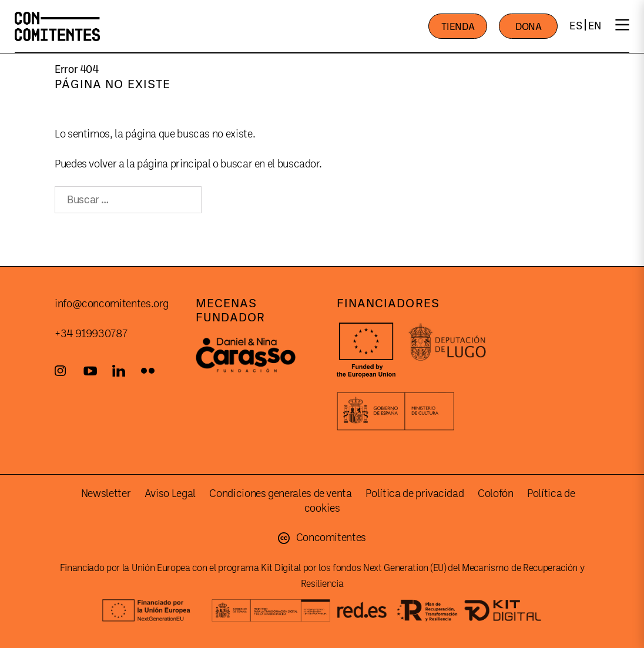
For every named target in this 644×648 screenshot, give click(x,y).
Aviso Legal (170, 493)
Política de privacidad (415, 493)
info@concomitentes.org (112, 304)
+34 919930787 (91, 334)
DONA (529, 27)
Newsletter (106, 493)
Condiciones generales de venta (280, 493)
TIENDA (458, 27)
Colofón (495, 493)
